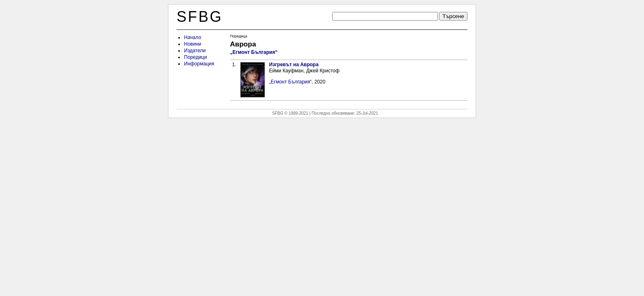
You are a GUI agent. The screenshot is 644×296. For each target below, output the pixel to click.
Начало (193, 37)
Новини (193, 44)
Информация (199, 64)
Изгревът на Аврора (294, 65)
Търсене (453, 16)
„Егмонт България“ (254, 52)
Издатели (195, 51)
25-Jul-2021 (367, 113)
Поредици (195, 57)
